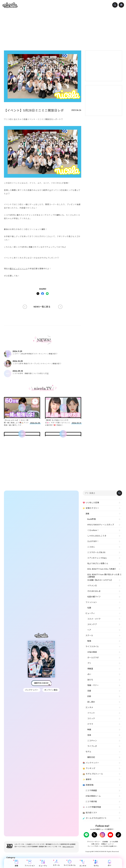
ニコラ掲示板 (91, 802)
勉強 (89, 641)
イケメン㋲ (92, 586)
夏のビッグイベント (19, 269)
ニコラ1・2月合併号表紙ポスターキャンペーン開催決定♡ (43, 353)
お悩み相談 (92, 652)
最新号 (87, 780)
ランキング (89, 768)
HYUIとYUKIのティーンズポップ (101, 525)
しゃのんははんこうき (97, 536)
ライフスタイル (70, 863)
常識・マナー (93, 685)
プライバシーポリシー (92, 842)
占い (110, 863)
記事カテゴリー (91, 508)
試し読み (91, 702)
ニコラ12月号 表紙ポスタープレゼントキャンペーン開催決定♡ (43, 362)
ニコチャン (92, 741)
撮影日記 (91, 757)
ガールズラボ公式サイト (95, 818)
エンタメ (83, 863)
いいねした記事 (91, 503)
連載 (16, 863)
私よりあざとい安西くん (98, 563)
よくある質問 (116, 842)
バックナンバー (32, 690)
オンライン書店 (51, 690)
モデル (96, 863)
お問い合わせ (94, 844)
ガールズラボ (93, 658)
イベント (91, 713)
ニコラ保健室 (91, 790)
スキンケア (92, 624)
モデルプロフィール (93, 774)
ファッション (30, 863)
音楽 (89, 735)
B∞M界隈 (92, 519)
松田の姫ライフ (94, 597)
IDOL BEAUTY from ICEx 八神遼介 (102, 569)
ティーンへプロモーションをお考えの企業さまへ (102, 846)
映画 (89, 730)
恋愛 (89, 691)
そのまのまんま (94, 591)
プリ (89, 663)
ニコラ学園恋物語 (92, 807)
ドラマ (90, 724)
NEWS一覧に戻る (42, 307)
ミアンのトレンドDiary (97, 558)
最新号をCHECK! (41, 683)
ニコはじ (91, 547)
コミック (91, 719)
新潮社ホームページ (108, 844)
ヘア (89, 630)
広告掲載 (106, 842)
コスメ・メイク (94, 619)
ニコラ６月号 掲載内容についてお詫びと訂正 (43, 372)
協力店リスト (90, 813)
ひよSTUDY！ (93, 541)
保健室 (90, 669)
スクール (56, 863)
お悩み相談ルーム (93, 796)
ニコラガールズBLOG (96, 552)
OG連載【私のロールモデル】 (100, 580)
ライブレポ (92, 746)
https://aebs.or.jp (68, 846)
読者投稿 (88, 785)
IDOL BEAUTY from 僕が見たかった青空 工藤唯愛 (104, 575)
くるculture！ (93, 530)
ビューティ (43, 863)
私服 (89, 608)
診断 (89, 696)
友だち (90, 680)
